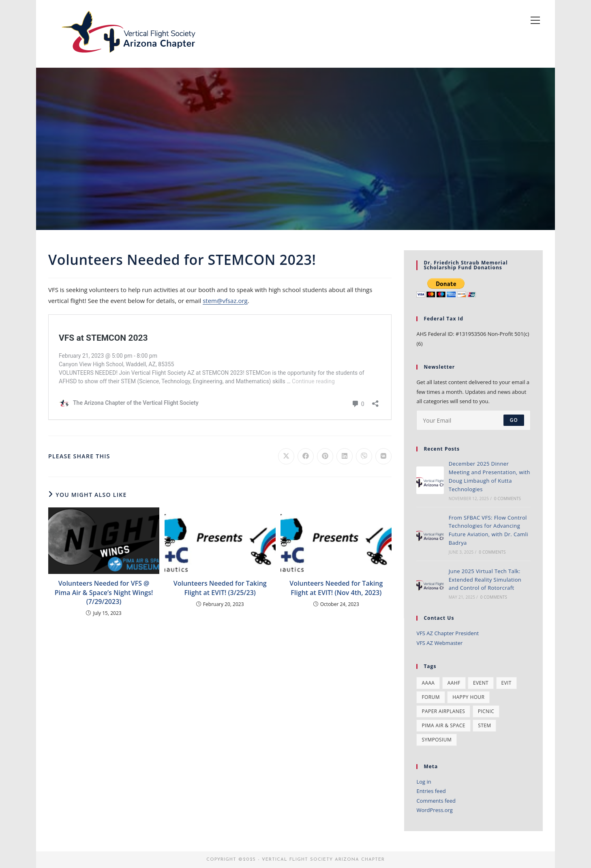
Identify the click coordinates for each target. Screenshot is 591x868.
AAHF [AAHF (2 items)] (454, 683)
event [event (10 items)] (481, 683)
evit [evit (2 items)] (506, 683)
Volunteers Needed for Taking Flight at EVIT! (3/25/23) (220, 588)
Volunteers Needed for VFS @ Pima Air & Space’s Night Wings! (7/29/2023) (104, 592)
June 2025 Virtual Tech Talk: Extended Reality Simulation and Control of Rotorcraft (485, 580)
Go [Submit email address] (514, 420)
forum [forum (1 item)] (430, 697)
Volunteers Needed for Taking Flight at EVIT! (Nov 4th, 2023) (336, 588)
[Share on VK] (383, 456)
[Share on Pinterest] (325, 456)
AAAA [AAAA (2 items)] (428, 683)
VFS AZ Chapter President (448, 633)
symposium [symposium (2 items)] (437, 740)
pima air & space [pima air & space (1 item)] (443, 725)
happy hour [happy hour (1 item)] (468, 697)
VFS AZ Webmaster (439, 643)
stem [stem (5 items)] (484, 725)
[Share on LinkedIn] (345, 456)
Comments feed (436, 801)
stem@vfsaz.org (225, 301)
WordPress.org (435, 810)
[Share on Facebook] (306, 456)
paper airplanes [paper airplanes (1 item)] (443, 711)
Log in (424, 782)
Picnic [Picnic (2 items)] (486, 711)
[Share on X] (286, 456)
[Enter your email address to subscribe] (473, 420)
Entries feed (431, 791)
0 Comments (507, 498)
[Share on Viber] (364, 456)
